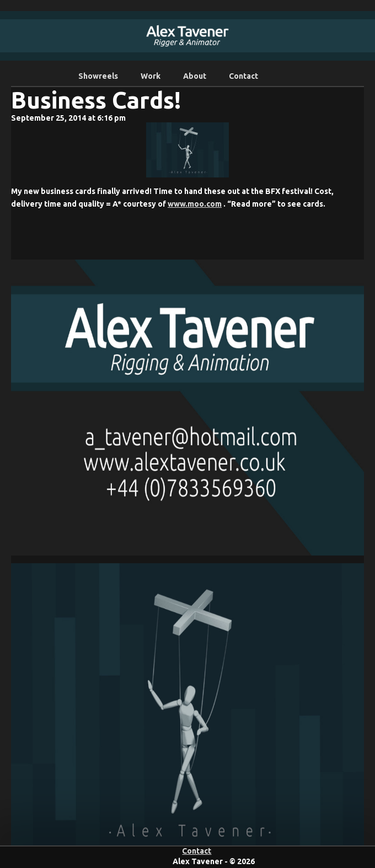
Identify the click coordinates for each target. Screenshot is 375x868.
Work (151, 76)
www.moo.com (195, 204)
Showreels (98, 76)
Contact (243, 76)
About (195, 76)
